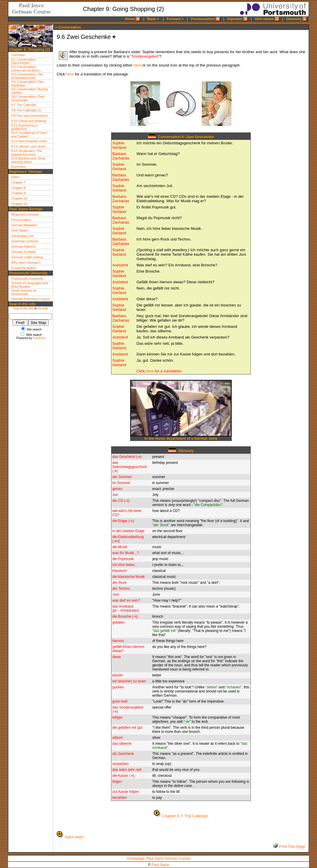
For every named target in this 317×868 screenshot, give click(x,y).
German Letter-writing (27, 257)
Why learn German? (26, 263)
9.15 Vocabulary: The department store (27, 153)
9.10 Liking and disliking (29, 121)
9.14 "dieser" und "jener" (29, 146)
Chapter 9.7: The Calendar (185, 816)
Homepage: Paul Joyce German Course (158, 858)
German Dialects (23, 246)
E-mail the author (24, 268)
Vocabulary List (22, 236)
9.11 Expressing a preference (24, 127)
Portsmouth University (27, 279)
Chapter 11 (19, 204)
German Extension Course (31, 299)
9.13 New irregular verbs (29, 141)
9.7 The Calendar (24, 105)
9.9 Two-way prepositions (30, 116)
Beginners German (25, 214)
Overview (18, 55)
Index (15, 177)
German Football (23, 252)
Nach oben (74, 837)
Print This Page (291, 846)
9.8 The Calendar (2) (26, 110)
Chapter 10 (19, 198)
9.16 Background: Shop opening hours (28, 160)
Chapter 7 (18, 182)
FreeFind (39, 338)
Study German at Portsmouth (24, 292)
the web (43, 308)
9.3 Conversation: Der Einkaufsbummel (27, 76)
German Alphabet (24, 225)
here (137, 65)
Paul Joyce (160, 865)
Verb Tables (20, 230)
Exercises (18, 167)
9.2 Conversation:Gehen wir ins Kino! (25, 69)
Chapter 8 (18, 188)
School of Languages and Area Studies (30, 285)
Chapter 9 (18, 193)
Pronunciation (21, 220)
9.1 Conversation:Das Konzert (24, 61)
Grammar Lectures (25, 241)
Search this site (23, 308)
